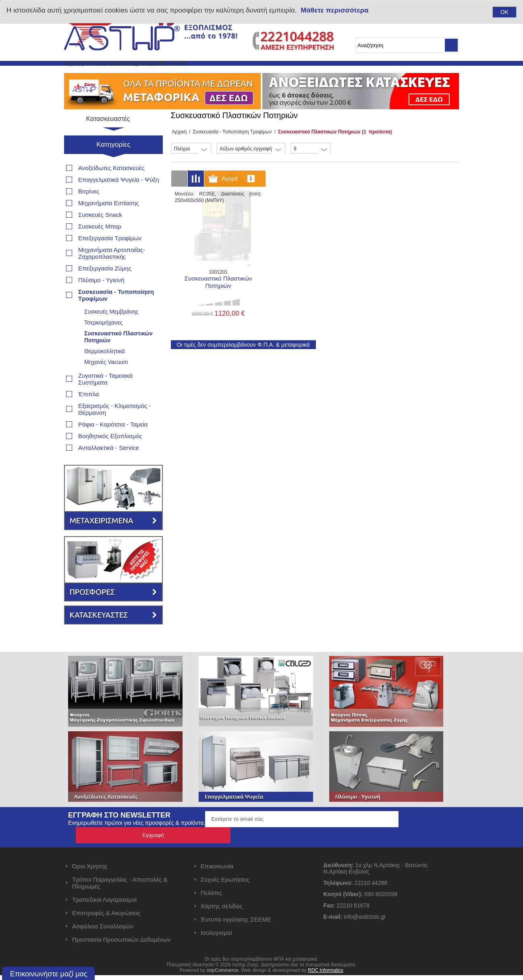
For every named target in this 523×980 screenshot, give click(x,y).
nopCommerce (223, 975)
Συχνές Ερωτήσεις (225, 884)
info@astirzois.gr (365, 922)
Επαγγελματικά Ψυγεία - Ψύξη (119, 201)
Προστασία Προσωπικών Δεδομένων (121, 944)
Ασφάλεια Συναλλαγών (103, 931)
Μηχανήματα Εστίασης (109, 224)
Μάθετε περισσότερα (334, 10)
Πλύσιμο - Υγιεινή (101, 301)
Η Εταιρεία (231, 73)
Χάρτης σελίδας (222, 911)
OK (504, 12)
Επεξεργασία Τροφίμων (110, 259)
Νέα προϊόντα (160, 73)
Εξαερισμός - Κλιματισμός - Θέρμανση (114, 430)
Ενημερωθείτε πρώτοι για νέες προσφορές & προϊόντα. (137, 844)
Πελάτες (211, 898)
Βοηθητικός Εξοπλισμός (110, 457)
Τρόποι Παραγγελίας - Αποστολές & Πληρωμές (120, 888)
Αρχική (80, 73)
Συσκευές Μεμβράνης (111, 333)
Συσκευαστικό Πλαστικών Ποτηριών (118, 358)
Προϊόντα (115, 73)
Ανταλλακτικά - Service (109, 469)
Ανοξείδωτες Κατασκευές (111, 189)
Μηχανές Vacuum (106, 383)
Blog (198, 73)
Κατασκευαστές (114, 139)
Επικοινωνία (276, 73)
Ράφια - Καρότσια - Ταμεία (113, 445)
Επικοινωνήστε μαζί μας (49, 974)
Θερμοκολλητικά (105, 372)
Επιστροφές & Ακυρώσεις (106, 918)
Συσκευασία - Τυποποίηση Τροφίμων (230, 151)
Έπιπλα (89, 415)
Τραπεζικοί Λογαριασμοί (104, 904)
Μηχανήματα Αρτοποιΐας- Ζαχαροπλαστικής (112, 274)
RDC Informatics (326, 975)
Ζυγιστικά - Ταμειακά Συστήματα (105, 400)
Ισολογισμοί (216, 937)
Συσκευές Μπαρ (100, 247)
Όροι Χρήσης (90, 871)
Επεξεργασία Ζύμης (105, 289)
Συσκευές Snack (100, 236)
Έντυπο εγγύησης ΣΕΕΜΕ (236, 924)
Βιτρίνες (89, 212)
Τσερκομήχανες (103, 343)
